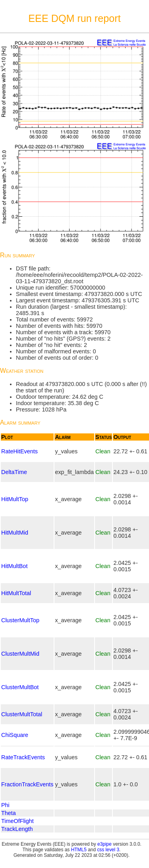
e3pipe (104, 844)
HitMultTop (15, 499)
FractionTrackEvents (27, 784)
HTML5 (79, 850)
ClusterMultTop (20, 620)
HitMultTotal (16, 593)
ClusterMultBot (20, 687)
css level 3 (108, 850)
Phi (5, 805)
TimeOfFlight (17, 821)
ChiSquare (15, 735)
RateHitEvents (19, 451)
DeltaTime (14, 472)
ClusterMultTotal (22, 714)
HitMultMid (15, 533)
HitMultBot (14, 566)
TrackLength (17, 829)
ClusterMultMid (20, 654)
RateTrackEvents (23, 757)
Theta (9, 813)
